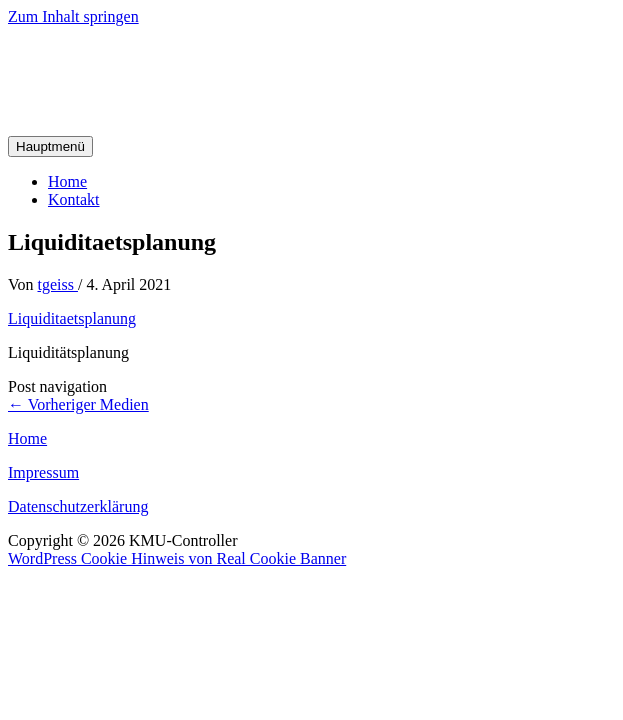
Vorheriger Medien (78, 404)
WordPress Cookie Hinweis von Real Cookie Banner (177, 558)
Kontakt (74, 199)
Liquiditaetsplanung (72, 318)
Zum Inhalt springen (73, 16)
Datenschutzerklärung (78, 506)
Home (67, 181)
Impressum (43, 472)
